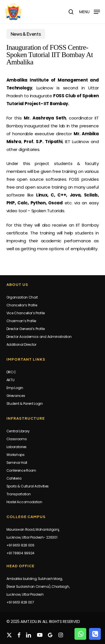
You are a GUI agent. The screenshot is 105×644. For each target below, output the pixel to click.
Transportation (19, 494)
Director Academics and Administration (39, 337)
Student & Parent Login (25, 404)
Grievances (16, 396)
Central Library (18, 431)
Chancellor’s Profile (22, 305)
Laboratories (17, 447)
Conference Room (21, 470)
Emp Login (15, 388)
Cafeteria (14, 478)
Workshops (16, 455)
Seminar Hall (17, 463)
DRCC (11, 372)
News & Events (26, 34)
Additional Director (21, 344)
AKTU (11, 380)
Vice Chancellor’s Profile (26, 313)
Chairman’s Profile (21, 321)
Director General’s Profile (26, 329)
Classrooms (17, 439)
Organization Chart (22, 297)
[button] (90, 11)
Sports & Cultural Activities (28, 486)
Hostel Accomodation (24, 502)
